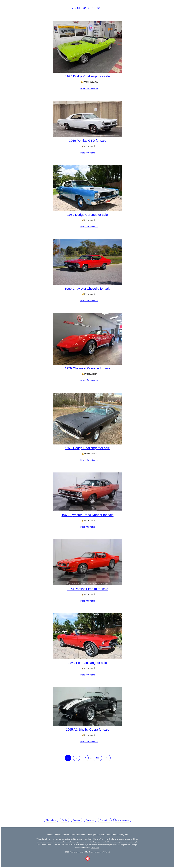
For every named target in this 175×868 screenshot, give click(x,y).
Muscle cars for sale (87, 8)
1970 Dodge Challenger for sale (88, 76)
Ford (64, 820)
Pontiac (89, 820)
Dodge (76, 820)
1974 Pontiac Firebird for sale (88, 589)
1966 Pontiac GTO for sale (87, 141)
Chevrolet (50, 820)
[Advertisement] (88, 792)
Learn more (95, 848)
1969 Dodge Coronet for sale (88, 215)
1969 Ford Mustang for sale (88, 663)
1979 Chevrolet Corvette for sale (88, 368)
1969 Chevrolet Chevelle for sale (88, 289)
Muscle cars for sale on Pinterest (98, 852)
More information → (89, 88)
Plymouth (104, 820)
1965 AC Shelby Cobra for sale (87, 730)
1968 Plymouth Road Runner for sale (88, 515)
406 (97, 758)
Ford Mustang (121, 820)
